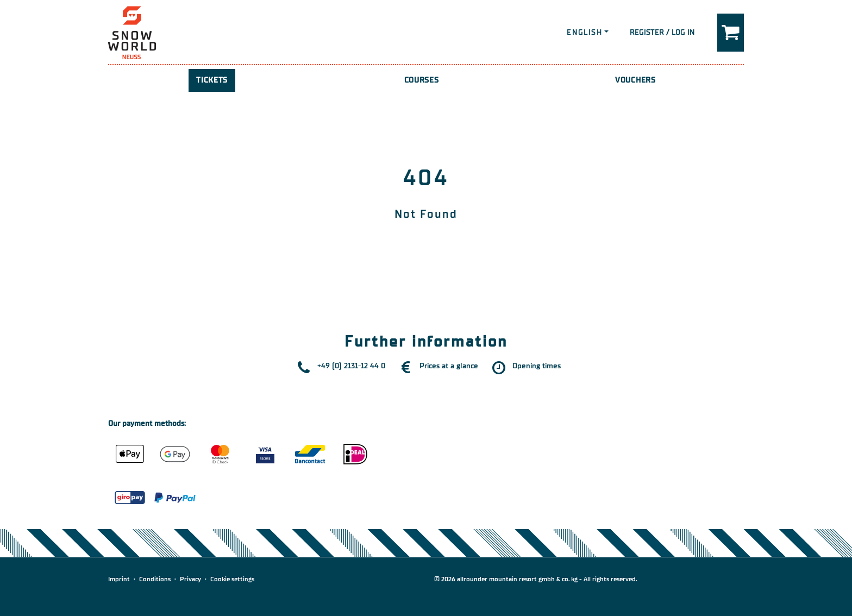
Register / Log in (662, 32)
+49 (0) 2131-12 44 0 (351, 366)
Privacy (190, 579)
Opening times (537, 366)
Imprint (119, 579)
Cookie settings (232, 579)
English (584, 32)
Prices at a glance (449, 366)
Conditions (155, 579)
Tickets (212, 80)
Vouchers (635, 80)
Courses (422, 80)
